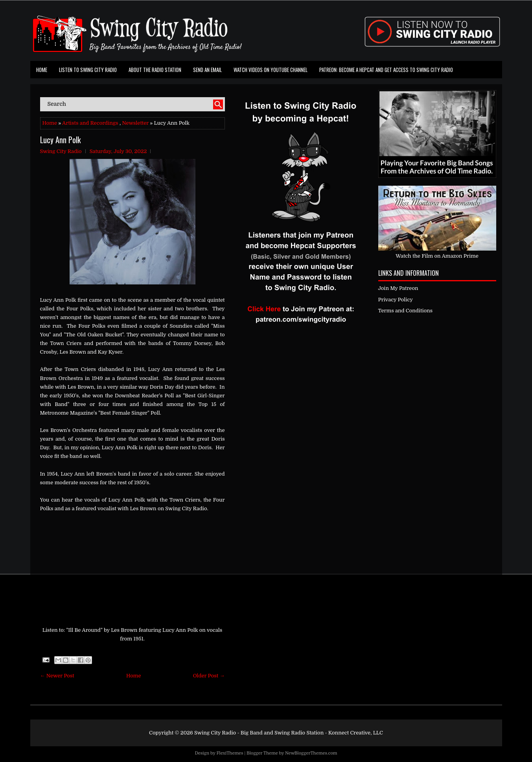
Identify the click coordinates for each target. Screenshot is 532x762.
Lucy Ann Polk (60, 140)
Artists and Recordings (90, 123)
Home (42, 70)
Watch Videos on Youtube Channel (271, 70)
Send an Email (207, 70)
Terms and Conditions (406, 311)
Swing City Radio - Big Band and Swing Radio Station (259, 733)
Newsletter (135, 123)
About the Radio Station (155, 70)
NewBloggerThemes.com (311, 753)
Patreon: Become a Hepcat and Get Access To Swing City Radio (386, 70)
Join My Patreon (398, 288)
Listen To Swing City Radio (88, 70)
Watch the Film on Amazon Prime (437, 256)
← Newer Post (57, 676)
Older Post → (209, 676)
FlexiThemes (230, 753)
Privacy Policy (396, 300)
